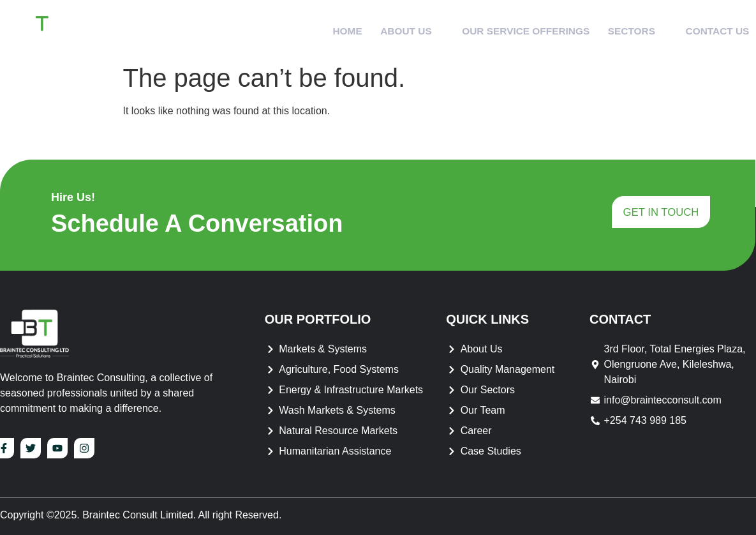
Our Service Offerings (514, 28)
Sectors (630, 28)
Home (329, 28)
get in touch (661, 214)
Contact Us (713, 28)
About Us (397, 28)
